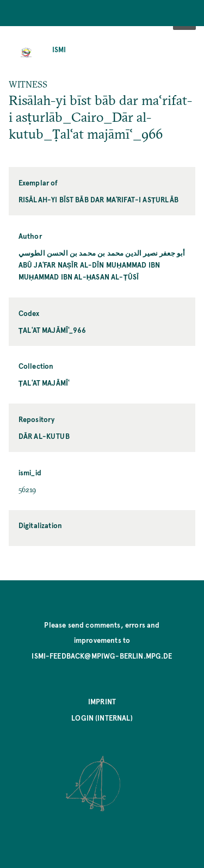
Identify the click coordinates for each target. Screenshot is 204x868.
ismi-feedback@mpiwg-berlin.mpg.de (102, 656)
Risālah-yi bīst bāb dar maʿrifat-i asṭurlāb (98, 199)
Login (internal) (102, 718)
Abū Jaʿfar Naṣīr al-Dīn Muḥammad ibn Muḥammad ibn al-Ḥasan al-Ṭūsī (89, 271)
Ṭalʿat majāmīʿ (44, 383)
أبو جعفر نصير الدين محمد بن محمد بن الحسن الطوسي (102, 253)
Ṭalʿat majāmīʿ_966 (52, 330)
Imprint (102, 701)
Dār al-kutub (44, 436)
